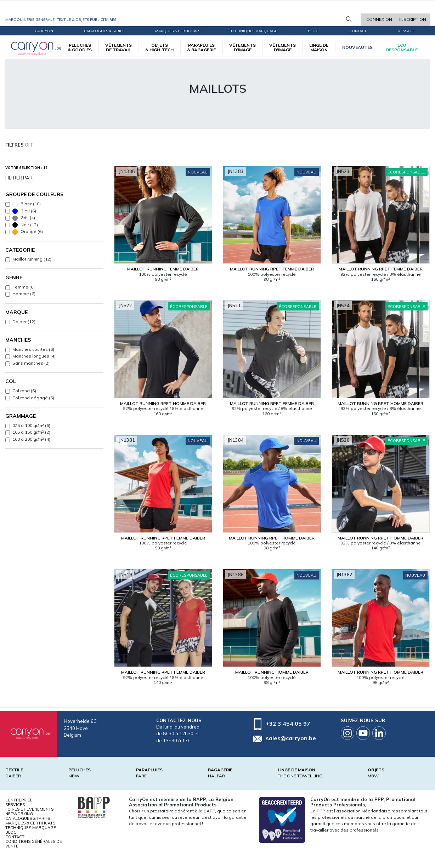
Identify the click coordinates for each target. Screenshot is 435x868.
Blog (11, 832)
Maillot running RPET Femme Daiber (272, 269)
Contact (358, 31)
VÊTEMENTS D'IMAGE (283, 47)
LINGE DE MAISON (319, 47)
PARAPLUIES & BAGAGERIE (201, 47)
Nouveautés (357, 47)
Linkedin (379, 733)
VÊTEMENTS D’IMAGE (242, 47)
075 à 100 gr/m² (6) (31, 425)
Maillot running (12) (32, 259)
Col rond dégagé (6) (33, 398)
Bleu (24, 211)
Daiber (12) (24, 322)
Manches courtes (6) (33, 349)
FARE (141, 776)
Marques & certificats (178, 31)
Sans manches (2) (31, 363)
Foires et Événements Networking (29, 812)
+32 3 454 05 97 (288, 724)
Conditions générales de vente (34, 844)
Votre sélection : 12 (26, 168)
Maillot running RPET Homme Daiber (163, 403)
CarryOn (44, 31)
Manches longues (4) (34, 356)
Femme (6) (24, 287)
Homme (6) (24, 294)
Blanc (27, 204)
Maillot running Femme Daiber (163, 269)
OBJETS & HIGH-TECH (159, 47)
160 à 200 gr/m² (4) (31, 439)
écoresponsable (402, 47)
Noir (25, 225)
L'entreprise (19, 800)
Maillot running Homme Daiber (272, 672)
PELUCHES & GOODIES (80, 47)
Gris (24, 218)
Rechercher (349, 19)
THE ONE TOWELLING (300, 776)
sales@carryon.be (291, 738)
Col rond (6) (24, 391)
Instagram (348, 733)
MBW (74, 776)
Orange (28, 232)
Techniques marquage (254, 31)
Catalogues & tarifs (104, 31)
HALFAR (216, 776)
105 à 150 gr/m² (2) (31, 432)
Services (15, 805)
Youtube (363, 733)
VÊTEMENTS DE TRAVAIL (118, 47)
